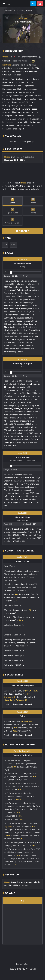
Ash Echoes (7, 10)
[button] (33, 4)
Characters (19, 10)
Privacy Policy (22, 964)
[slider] (11, 272)
